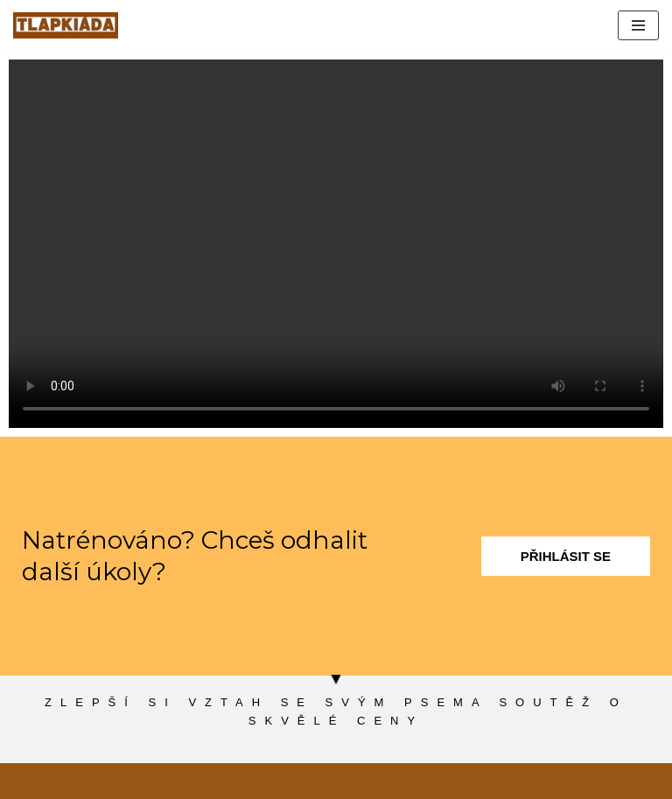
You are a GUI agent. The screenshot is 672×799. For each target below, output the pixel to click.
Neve (29, 781)
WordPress (143, 781)
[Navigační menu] (638, 25)
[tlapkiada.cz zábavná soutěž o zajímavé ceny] (66, 25)
